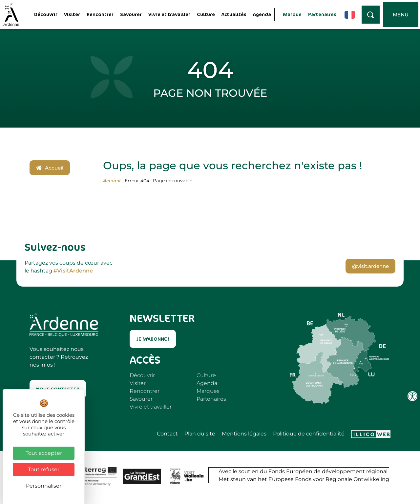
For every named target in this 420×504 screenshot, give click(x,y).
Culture (206, 14)
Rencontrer (100, 14)
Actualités (234, 14)
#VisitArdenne (73, 271)
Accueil (112, 181)
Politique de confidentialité (309, 434)
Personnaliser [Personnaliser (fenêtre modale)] (44, 486)
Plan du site (200, 434)
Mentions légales (244, 434)
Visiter (72, 14)
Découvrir (46, 14)
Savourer (131, 14)
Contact (167, 434)
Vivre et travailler (169, 14)
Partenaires (322, 14)
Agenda (262, 14)
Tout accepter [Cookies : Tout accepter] (44, 453)
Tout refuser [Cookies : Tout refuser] (44, 469)
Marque (292, 14)
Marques (208, 391)
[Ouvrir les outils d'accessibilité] (412, 396)
